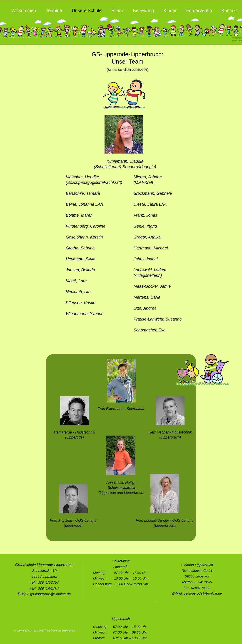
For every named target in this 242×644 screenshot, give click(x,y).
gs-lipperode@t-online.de (51, 594)
